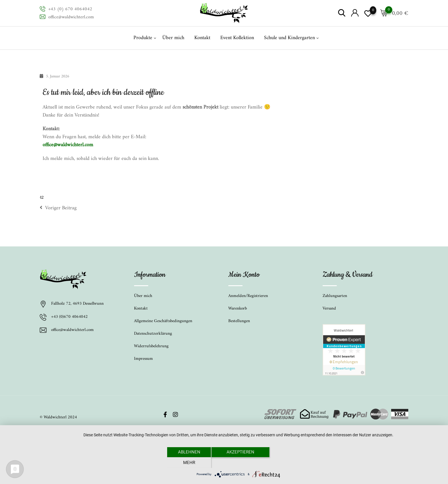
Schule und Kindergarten (289, 38)
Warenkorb (238, 309)
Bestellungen (239, 321)
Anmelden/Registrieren (248, 296)
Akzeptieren (238, 463)
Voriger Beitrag (58, 208)
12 (42, 198)
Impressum (143, 359)
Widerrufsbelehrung (151, 346)
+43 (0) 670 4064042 (70, 9)
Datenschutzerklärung (153, 334)
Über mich (173, 38)
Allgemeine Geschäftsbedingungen (163, 321)
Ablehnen (188, 463)
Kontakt (202, 38)
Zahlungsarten (335, 296)
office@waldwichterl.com (71, 17)
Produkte (143, 38)
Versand (329, 309)
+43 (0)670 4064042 (69, 317)
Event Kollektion (237, 38)
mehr (288, 463)
